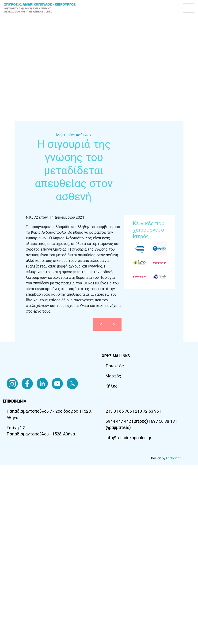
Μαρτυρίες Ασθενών (74, 135)
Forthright (173, 458)
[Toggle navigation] (189, 8)
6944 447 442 (127, 421)
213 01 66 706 (119, 411)
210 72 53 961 (148, 411)
